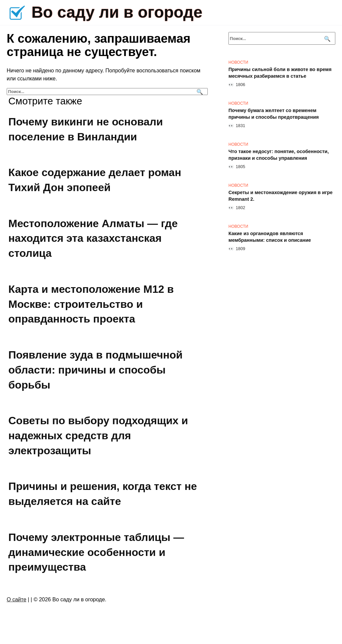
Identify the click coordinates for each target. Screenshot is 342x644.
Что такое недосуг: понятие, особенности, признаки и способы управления (279, 155)
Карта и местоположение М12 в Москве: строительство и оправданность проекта (91, 304)
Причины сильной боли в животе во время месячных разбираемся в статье (280, 73)
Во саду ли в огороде (117, 12)
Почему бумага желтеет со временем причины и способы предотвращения (274, 114)
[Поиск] (199, 92)
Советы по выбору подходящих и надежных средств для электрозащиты (98, 436)
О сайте (17, 599)
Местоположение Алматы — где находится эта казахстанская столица (93, 238)
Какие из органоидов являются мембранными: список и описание (270, 237)
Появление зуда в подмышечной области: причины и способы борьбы (96, 370)
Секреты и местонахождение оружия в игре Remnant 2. (281, 196)
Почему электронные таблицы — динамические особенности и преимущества (96, 552)
